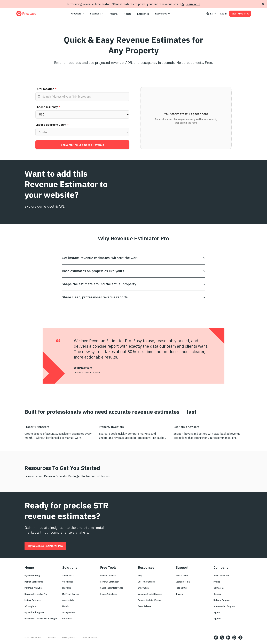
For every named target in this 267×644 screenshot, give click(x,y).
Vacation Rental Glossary (150, 594)
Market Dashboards (34, 582)
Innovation (143, 588)
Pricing (114, 14)
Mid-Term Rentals (71, 594)
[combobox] (82, 97)
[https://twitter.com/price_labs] (222, 638)
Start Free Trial (240, 14)
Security (52, 637)
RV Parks (67, 588)
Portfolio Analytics (34, 588)
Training (180, 594)
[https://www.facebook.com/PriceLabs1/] (216, 638)
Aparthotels (68, 600)
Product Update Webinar (150, 600)
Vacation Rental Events (112, 588)
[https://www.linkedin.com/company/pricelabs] (228, 638)
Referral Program (222, 600)
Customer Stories (146, 582)
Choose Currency (48, 107)
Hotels (127, 14)
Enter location (46, 89)
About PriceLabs (221, 576)
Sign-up (217, 619)
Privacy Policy (69, 637)
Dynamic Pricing (32, 576)
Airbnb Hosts (68, 576)
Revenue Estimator (109, 582)
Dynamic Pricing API (34, 612)
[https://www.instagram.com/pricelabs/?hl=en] (234, 638)
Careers (217, 594)
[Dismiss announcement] (263, 4)
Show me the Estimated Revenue (82, 145)
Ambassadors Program (224, 606)
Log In (224, 14)
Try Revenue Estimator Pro (45, 546)
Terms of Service (89, 637)
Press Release (145, 606)
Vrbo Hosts (68, 582)
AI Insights (30, 606)
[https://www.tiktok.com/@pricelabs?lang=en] (240, 638)
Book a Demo (182, 576)
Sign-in (217, 612)
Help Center (181, 588)
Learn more (193, 4)
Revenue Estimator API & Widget (41, 619)
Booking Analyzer (108, 594)
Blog (140, 576)
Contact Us (219, 588)
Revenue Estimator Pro (36, 594)
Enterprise (143, 14)
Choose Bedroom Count (52, 125)
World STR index (108, 576)
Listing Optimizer (33, 600)
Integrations (69, 612)
